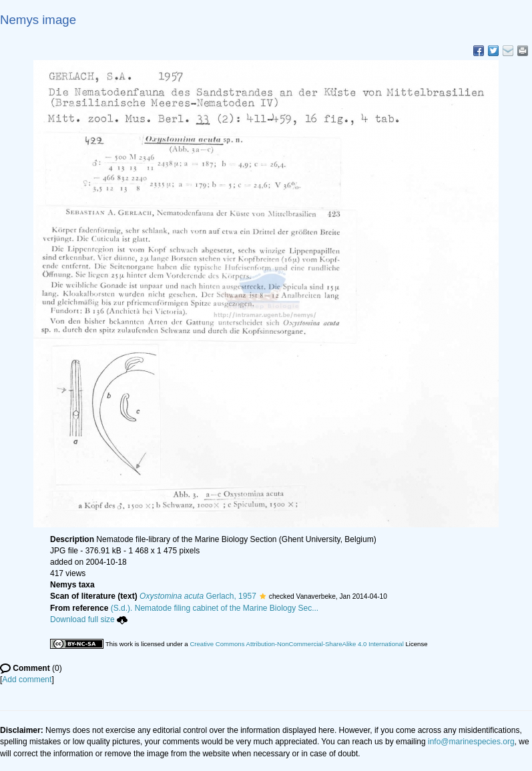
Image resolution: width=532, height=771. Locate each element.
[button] (263, 596)
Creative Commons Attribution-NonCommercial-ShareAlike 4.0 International (296, 644)
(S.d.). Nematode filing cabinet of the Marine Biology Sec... (215, 608)
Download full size (89, 619)
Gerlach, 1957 (198, 596)
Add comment (27, 680)
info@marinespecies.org (471, 742)
